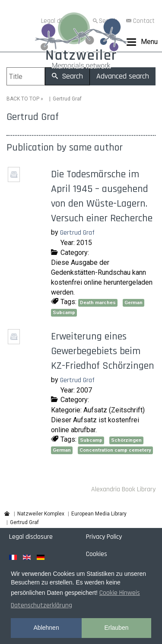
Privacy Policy (104, 537)
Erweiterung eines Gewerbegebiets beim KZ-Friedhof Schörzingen (103, 351)
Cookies (97, 554)
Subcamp (64, 313)
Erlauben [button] (116, 628)
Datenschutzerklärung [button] (41, 605)
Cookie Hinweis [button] (120, 593)
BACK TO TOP (23, 99)
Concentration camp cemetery (115, 450)
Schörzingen (126, 440)
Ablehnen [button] (46, 628)
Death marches (98, 303)
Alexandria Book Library (123, 489)
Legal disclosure (31, 537)
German (133, 303)
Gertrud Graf (77, 233)
